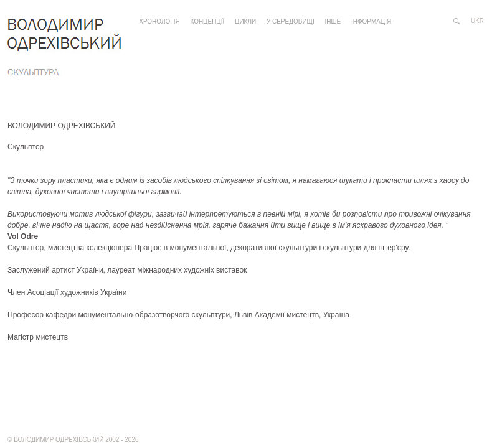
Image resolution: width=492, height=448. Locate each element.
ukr (477, 21)
